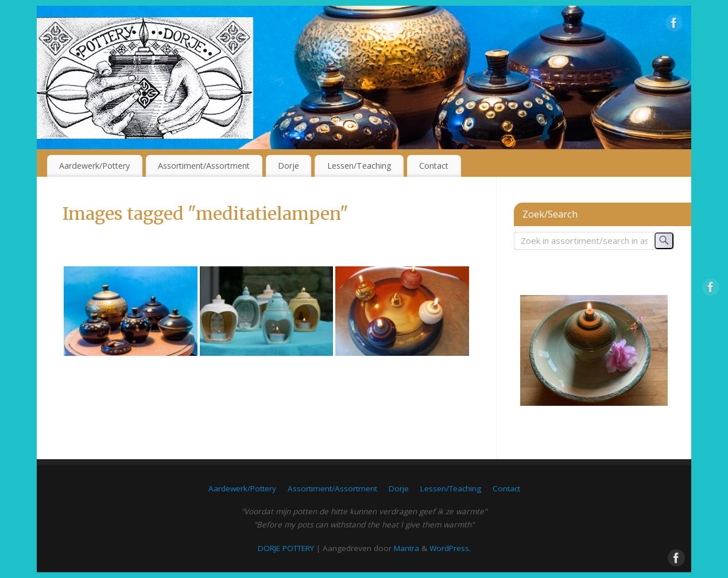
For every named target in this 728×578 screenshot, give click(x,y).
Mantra (406, 548)
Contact (434, 166)
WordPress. (450, 548)
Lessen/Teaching (359, 166)
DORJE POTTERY (286, 548)
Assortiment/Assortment (204, 166)
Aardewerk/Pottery (94, 166)
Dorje (289, 166)
